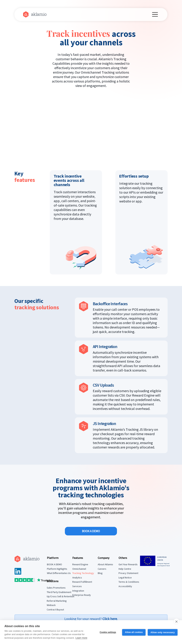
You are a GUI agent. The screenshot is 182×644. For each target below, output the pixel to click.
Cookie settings (107, 632)
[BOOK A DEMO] (91, 531)
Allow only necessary (163, 632)
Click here (110, 619)
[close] (176, 621)
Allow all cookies (133, 632)
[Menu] (155, 14)
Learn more (81, 638)
